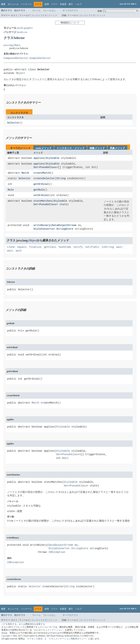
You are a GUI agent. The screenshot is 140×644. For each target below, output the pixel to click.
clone (11, 248)
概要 (3, 4)
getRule (39, 191)
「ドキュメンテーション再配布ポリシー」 (67, 640)
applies (39, 158)
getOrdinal (41, 185)
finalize (35, 248)
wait (119, 248)
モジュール (13, 4)
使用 (47, 4)
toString (108, 248)
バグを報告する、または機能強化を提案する (23, 625)
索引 (71, 4)
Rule (11, 191)
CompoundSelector (16, 58)
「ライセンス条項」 (35, 640)
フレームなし (49, 10)
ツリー (54, 4)
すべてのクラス (70, 10)
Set (36, 168)
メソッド (53, 15)
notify (78, 248)
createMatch (42, 173)
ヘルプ (78, 4)
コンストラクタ (39, 15)
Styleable (53, 158)
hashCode (65, 248)
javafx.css (22, 32)
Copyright (6, 637)
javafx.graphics (25, 28)
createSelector (44, 179)
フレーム (36, 10)
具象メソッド (117, 148)
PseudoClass (48, 168)
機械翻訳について (70, 23)
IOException (57, 554)
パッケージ (26, 4)
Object (20, 73)
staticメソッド (44, 148)
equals (22, 248)
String (61, 179)
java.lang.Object (12, 45)
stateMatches (43, 202)
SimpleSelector (40, 58)
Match (25, 173)
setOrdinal (41, 196)
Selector (13, 123)
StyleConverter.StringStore (53, 230)
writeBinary (42, 226)
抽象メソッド (97, 148)
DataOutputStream (64, 226)
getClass (50, 248)
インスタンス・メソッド (71, 148)
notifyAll (92, 248)
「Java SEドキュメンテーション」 (48, 631)
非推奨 (63, 4)
